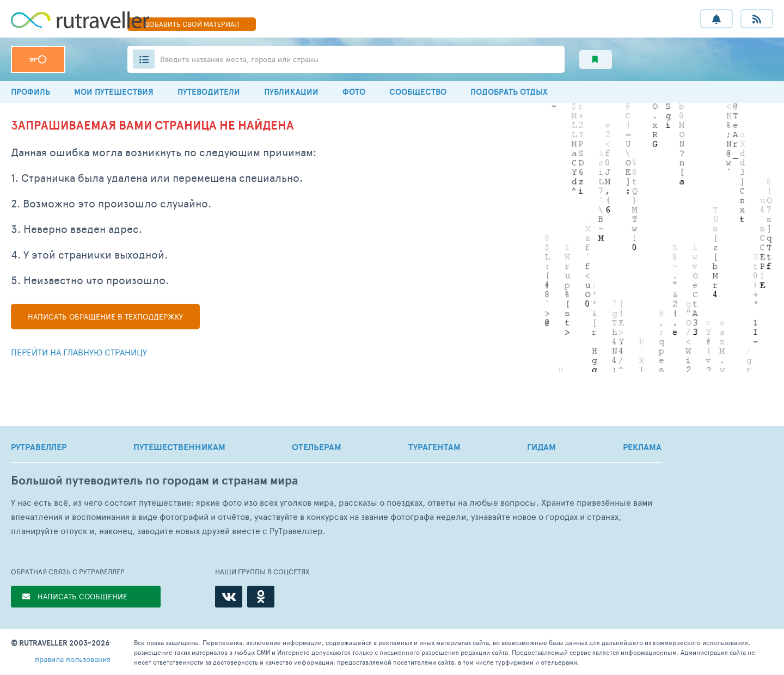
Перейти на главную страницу (79, 352)
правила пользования (73, 659)
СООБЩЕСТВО (418, 92)
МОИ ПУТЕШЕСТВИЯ (114, 92)
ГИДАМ (541, 447)
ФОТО (354, 92)
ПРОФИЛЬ (30, 92)
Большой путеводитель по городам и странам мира (154, 480)
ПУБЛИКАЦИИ (291, 92)
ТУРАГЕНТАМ (434, 447)
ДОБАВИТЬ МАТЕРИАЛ (192, 24)
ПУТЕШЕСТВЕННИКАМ (179, 447)
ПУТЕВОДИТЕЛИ (209, 92)
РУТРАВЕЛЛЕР (39, 447)
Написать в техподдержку (105, 317)
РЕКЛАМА (642, 447)
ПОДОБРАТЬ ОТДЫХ (509, 92)
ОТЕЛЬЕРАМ (317, 447)
